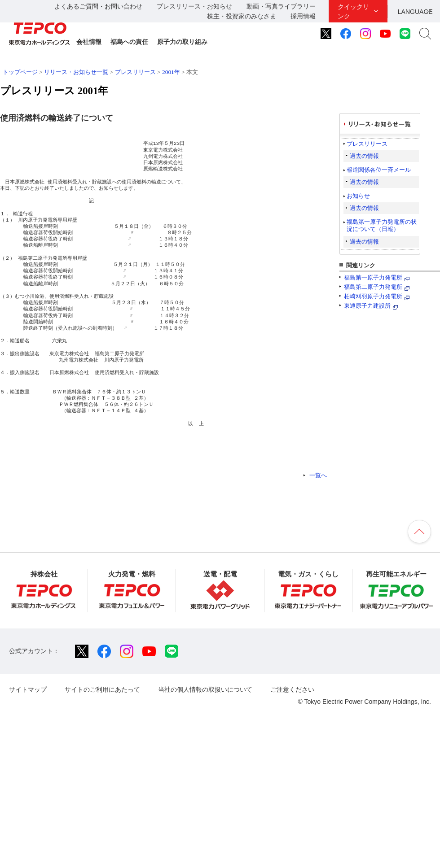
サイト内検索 (425, 34)
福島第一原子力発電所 (373, 277)
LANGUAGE (415, 12)
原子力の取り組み (182, 42)
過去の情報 (364, 156)
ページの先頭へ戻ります (419, 532)
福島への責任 (129, 42)
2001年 (171, 72)
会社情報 (89, 42)
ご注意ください (292, 689)
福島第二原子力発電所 (373, 287)
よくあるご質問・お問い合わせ (98, 6)
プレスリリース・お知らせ (194, 6)
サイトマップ (28, 689)
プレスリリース (135, 72)
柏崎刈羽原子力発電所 (373, 296)
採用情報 (303, 16)
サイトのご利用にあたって (102, 689)
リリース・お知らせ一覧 (76, 72)
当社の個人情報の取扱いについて (205, 689)
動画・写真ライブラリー (281, 6)
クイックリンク (353, 11)
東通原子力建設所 (367, 306)
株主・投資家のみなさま (242, 16)
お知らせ (358, 196)
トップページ (20, 72)
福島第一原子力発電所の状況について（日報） (382, 225)
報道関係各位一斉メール (379, 170)
